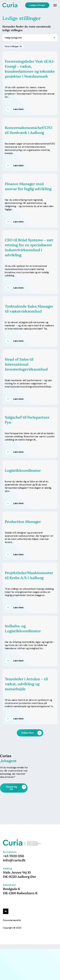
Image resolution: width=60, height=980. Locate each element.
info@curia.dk (14, 860)
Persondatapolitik (12, 920)
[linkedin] (6, 911)
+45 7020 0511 (14, 856)
